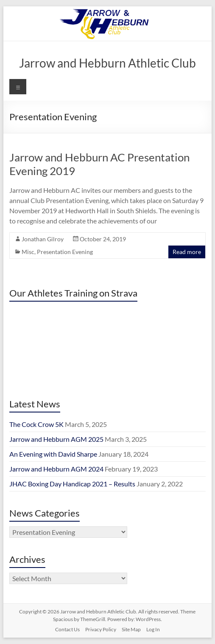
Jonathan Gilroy (43, 239)
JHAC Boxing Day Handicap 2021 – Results (72, 484)
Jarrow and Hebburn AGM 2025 (56, 439)
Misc (28, 252)
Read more (187, 252)
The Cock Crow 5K (36, 424)
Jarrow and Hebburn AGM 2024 (56, 469)
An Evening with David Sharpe (53, 454)
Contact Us (67, 629)
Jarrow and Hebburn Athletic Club (107, 63)
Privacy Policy (101, 629)
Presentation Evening (65, 252)
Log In (153, 629)
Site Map (131, 629)
